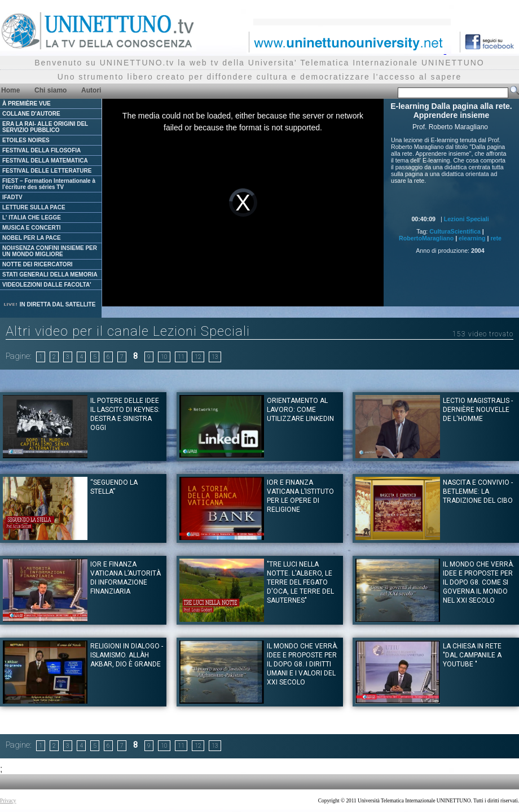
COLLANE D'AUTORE (31, 114)
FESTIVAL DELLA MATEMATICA (45, 161)
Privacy (8, 801)
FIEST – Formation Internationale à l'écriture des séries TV (49, 184)
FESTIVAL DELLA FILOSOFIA (41, 150)
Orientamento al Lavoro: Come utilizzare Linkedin (300, 410)
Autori (91, 90)
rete (496, 238)
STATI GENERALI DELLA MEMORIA (50, 275)
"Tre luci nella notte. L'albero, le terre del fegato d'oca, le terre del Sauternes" (300, 582)
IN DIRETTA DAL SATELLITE (49, 304)
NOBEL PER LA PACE (32, 238)
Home (10, 90)
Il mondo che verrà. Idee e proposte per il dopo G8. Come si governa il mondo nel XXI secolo (479, 582)
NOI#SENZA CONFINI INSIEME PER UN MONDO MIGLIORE (50, 251)
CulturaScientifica (455, 231)
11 (181, 357)
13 (215, 357)
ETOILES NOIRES (26, 140)
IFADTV (12, 197)
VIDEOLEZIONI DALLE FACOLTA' (47, 285)
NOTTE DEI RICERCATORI (38, 264)
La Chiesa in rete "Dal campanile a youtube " (472, 655)
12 (198, 357)
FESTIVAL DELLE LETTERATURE (47, 171)
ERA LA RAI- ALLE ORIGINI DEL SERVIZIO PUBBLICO (45, 127)
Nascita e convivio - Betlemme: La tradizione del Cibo (478, 491)
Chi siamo (50, 90)
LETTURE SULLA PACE (34, 207)
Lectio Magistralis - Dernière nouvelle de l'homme (478, 410)
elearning (472, 238)
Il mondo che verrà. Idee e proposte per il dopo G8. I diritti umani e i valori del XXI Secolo (303, 664)
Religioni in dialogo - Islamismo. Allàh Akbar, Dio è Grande (127, 655)
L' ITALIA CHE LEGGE (32, 218)
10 (164, 357)
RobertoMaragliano (426, 238)
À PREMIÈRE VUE (27, 104)
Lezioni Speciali (467, 219)
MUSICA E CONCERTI (32, 228)
